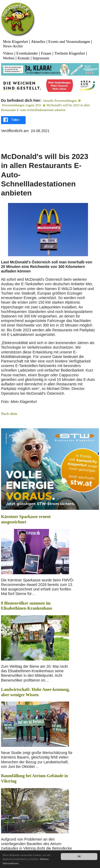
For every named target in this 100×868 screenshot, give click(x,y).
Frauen (46, 53)
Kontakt (24, 58)
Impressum (41, 58)
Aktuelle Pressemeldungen (59, 101)
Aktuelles (38, 42)
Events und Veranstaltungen (69, 42)
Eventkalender (27, 53)
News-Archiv (13, 46)
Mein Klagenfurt (15, 42)
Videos (8, 53)
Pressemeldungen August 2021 (22, 105)
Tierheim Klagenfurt (70, 53)
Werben (9, 58)
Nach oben (9, 414)
